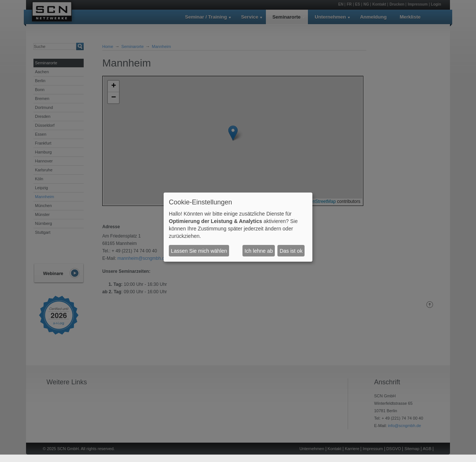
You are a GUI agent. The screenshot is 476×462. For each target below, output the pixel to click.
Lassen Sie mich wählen (199, 251)
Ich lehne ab (258, 251)
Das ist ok (291, 251)
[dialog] (238, 227)
